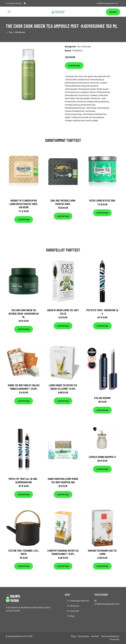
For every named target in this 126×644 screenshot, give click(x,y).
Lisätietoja (74, 65)
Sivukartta (114, 639)
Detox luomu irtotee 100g (102, 200)
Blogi (72, 616)
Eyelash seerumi (102, 398)
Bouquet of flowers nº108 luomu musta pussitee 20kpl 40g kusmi (24, 204)
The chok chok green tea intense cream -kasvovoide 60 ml (24, 314)
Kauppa (113, 12)
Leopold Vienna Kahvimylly (102, 457)
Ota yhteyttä (83, 636)
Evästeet (95, 636)
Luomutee (74, 611)
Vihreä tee (20, 32)
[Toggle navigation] (9, 12)
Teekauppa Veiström (79, 601)
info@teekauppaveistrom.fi (108, 3)
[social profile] (25, 3)
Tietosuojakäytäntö (110, 636)
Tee (10, 32)
